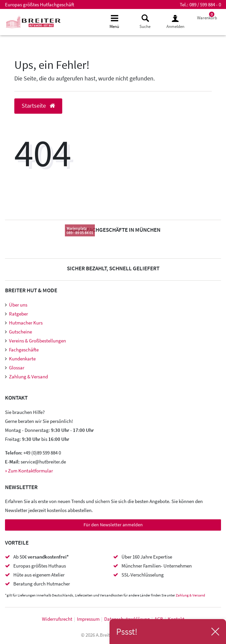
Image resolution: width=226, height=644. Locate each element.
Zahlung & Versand (28, 377)
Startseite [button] (38, 106)
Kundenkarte (22, 359)
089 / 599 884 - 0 (205, 4)
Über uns (18, 305)
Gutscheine (20, 332)
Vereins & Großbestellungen (37, 341)
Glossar (17, 368)
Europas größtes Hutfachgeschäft (40, 4)
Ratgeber (18, 314)
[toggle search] (145, 22)
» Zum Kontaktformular (29, 471)
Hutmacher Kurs (26, 323)
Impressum (88, 619)
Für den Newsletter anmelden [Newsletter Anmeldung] (113, 525)
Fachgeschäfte (24, 350)
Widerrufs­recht (57, 619)
